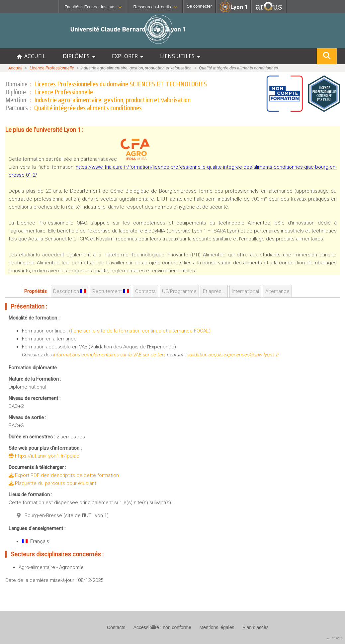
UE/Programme (179, 291)
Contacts (145, 291)
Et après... (214, 291)
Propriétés (36, 291)
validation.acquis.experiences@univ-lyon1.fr (233, 355)
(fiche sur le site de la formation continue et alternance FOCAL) (140, 331)
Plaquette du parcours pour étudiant (52, 483)
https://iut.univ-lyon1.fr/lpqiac (44, 456)
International (245, 291)
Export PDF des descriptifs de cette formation (64, 475)
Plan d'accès (256, 627)
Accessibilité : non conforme (162, 627)
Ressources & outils (155, 7)
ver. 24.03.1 (334, 638)
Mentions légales (217, 627)
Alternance (277, 291)
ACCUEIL (31, 56)
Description (70, 291)
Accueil (15, 68)
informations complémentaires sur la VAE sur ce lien (109, 355)
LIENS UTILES (180, 56)
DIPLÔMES (79, 56)
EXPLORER (128, 56)
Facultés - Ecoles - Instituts (93, 7)
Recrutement (111, 291)
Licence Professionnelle (52, 68)
